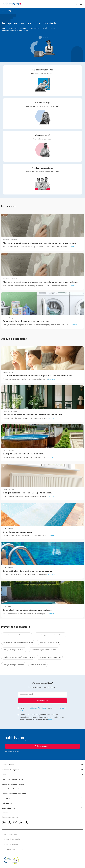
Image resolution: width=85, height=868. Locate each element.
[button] (42, 765)
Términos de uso (10, 834)
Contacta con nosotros (10, 817)
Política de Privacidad (37, 708)
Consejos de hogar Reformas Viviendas (44, 650)
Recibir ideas (42, 701)
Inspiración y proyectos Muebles (50, 657)
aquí (50, 720)
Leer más (72, 247)
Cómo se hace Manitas (38, 665)
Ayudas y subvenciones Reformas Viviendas (18, 657)
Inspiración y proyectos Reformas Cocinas (50, 635)
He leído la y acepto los (42, 709)
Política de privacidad (12, 839)
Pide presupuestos (42, 746)
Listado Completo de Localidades (14, 794)
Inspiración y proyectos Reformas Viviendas (18, 642)
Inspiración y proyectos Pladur (49, 642)
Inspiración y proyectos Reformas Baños (17, 635)
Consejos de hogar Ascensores (14, 665)
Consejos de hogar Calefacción (14, 650)
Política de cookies (11, 845)
